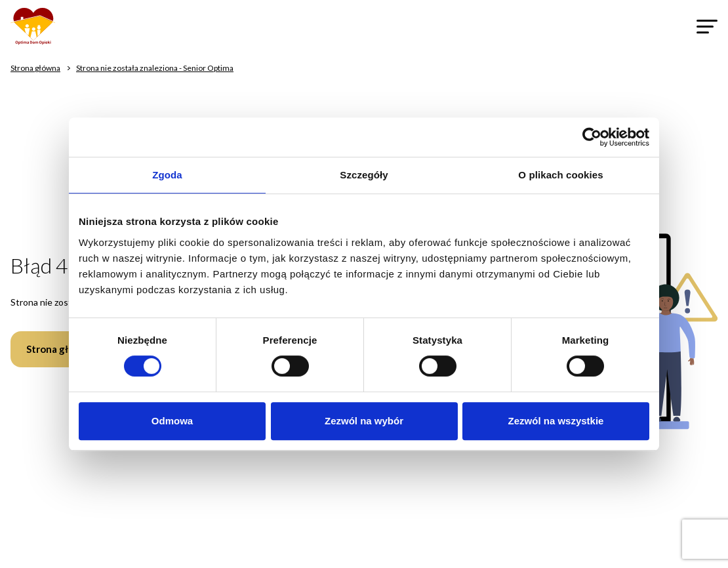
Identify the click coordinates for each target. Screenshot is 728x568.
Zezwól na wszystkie (556, 421)
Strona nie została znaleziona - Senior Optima (155, 68)
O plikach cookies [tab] (560, 175)
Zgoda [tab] (167, 175)
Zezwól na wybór (364, 421)
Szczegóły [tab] (364, 175)
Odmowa (172, 421)
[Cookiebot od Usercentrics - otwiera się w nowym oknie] (592, 137)
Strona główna (60, 349)
